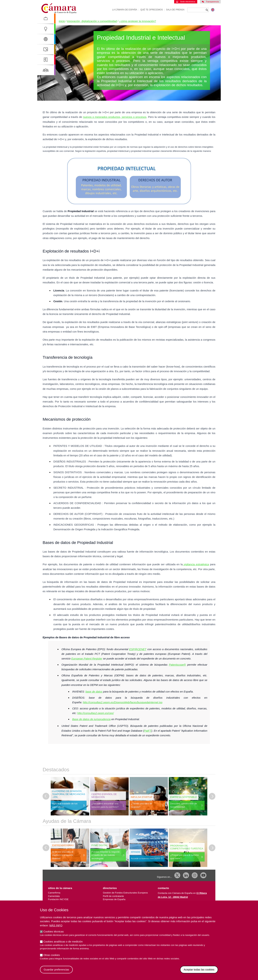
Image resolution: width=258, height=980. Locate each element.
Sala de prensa (175, 10)
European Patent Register (87, 659)
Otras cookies (52, 958)
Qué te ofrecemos (152, 10)
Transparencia (210, 2)
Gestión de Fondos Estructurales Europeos (125, 893)
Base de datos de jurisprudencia (91, 719)
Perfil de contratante (113, 896)
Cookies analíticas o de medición (63, 944)
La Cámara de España (125, 10)
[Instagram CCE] (195, 875)
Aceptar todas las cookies (199, 972)
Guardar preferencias (56, 972)
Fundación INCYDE (58, 899)
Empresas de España (114, 899)
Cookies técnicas (53, 934)
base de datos (94, 692)
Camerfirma (54, 893)
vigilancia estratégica (196, 564)
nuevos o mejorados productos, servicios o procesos (115, 117)
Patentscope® (177, 665)
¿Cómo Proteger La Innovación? (138, 21)
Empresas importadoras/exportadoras (122, 903)
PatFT (148, 731)
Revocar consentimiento (218, 969)
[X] (177, 875)
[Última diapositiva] (46, 796)
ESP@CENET (138, 649)
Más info (56, 928)
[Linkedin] (186, 875)
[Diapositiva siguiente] (212, 796)
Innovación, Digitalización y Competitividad (92, 21)
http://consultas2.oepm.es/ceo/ (95, 713)
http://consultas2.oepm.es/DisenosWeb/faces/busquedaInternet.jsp (123, 702)
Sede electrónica (186, 2)
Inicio (62, 21)
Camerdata (54, 896)
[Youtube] (203, 875)
